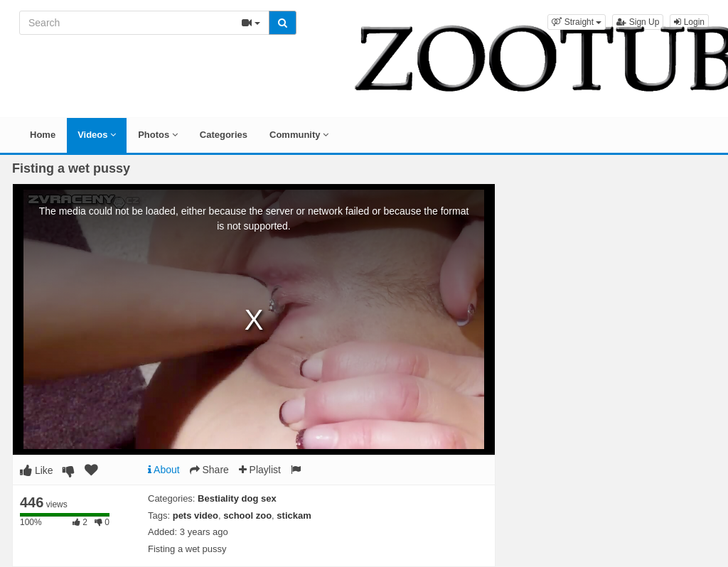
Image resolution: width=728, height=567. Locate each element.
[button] (577, 22)
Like (37, 470)
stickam (294, 515)
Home (43, 135)
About (164, 470)
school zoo (247, 515)
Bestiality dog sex (237, 498)
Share (209, 470)
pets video (196, 515)
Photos (158, 135)
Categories (224, 135)
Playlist (260, 470)
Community (299, 135)
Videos (97, 135)
